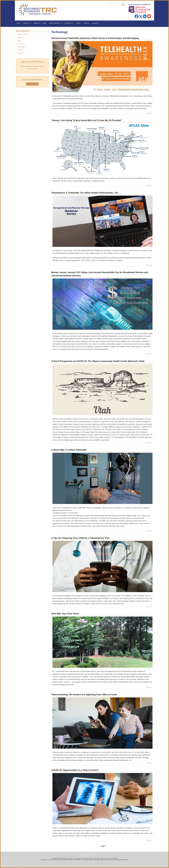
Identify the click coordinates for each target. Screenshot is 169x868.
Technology (21, 47)
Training (20, 50)
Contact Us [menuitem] (95, 23)
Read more (149, 113)
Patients (20, 37)
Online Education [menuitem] (55, 24)
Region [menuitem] (36, 24)
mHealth (20, 53)
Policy (19, 41)
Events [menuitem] (78, 23)
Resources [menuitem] (68, 24)
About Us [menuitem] (26, 24)
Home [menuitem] (18, 23)
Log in (18, 864)
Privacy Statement (84, 856)
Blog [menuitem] (45, 23)
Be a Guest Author (32, 84)
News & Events (22, 34)
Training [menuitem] (86, 23)
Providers (21, 44)
